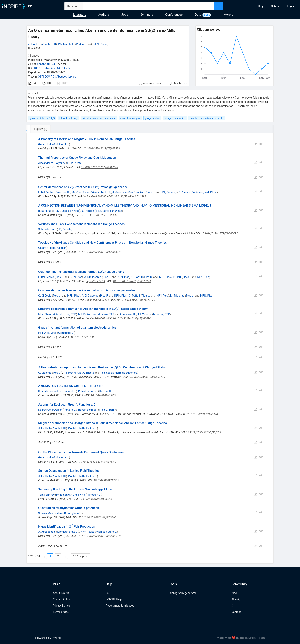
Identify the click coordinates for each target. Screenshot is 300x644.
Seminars (147, 15)
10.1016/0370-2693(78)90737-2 (100, 167)
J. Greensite (120, 192)
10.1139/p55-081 (87, 337)
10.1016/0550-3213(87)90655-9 (102, 536)
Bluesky (236, 599)
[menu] (262, 6)
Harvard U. (70, 391)
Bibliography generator (183, 593)
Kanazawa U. (128, 314)
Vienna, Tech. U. (101, 192)
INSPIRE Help (114, 599)
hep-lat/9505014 (95, 281)
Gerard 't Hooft (47, 144)
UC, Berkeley (65, 229)
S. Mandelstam (47, 229)
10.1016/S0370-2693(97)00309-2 (132, 318)
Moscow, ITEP (68, 314)
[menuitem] (261, 6)
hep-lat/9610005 (97, 196)
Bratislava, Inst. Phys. (204, 192)
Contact (236, 612)
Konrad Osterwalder (50, 391)
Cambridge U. (66, 333)
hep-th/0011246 (47, 64)
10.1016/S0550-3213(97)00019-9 (136, 300)
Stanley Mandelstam (50, 513)
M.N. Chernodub (48, 314)
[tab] (39, 129)
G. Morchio (45, 373)
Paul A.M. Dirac (47, 333)
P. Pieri (177, 277)
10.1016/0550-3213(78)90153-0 (98, 462)
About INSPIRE (62, 593)
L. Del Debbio (46, 192)
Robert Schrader (88, 391)
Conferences (174, 15)
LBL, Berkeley (169, 192)
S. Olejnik (184, 192)
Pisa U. (60, 277)
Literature (80, 15)
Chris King (79, 495)
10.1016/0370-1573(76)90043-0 (220, 234)
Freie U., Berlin (108, 410)
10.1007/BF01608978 (205, 414)
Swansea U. (63, 192)
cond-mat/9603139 (98, 300)
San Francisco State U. (142, 192)
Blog (234, 593)
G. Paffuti (137, 277)
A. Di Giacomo (93, 277)
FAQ (108, 593)
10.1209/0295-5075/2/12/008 (204, 432)
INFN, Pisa (76, 277)
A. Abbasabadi (47, 532)
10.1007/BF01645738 (103, 395)
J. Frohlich (34, 44)
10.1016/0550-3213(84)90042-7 (147, 377)
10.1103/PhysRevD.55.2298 (130, 196)
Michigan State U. (68, 532)
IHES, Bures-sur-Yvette (66, 211)
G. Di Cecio (45, 296)
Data (198, 15)
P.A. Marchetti (66, 44)
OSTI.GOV (44, 77)
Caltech (62, 248)
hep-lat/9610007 (95, 318)
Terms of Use (61, 612)
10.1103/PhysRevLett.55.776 (96, 499)
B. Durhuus (45, 211)
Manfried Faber (81, 192)
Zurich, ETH (49, 44)
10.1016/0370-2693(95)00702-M (132, 281)
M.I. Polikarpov (87, 314)
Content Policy (61, 599)
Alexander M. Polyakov (52, 163)
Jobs (125, 15)
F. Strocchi (70, 373)
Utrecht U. (63, 144)
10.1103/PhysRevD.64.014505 (52, 68)
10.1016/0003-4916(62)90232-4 (97, 517)
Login (291, 6)
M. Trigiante (177, 296)
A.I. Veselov (145, 314)
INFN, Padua (100, 44)
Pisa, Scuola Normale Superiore (118, 373)
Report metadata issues (120, 606)
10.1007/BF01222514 (105, 215)
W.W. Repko (87, 532)
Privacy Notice (61, 606)
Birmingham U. (73, 513)
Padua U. (82, 44)
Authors (104, 15)
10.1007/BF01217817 (106, 480)
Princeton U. (64, 495)
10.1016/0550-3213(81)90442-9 (102, 252)
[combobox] (149, 6)
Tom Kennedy (46, 495)
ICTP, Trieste (74, 163)
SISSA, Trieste (86, 373)
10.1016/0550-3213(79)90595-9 (102, 149)
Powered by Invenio (48, 638)
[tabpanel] (150, 348)
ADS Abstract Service (63, 77)
